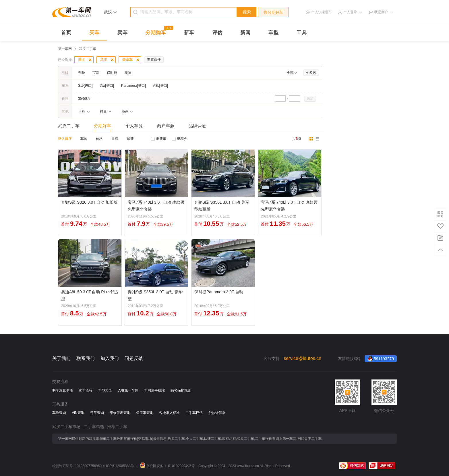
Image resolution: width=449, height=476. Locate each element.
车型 (274, 33)
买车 (94, 33)
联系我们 (86, 358)
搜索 (247, 12)
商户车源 (166, 126)
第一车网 (65, 49)
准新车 (161, 139)
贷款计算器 (217, 413)
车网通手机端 (154, 390)
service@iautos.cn (302, 358)
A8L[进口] (160, 86)
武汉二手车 (69, 126)
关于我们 (61, 358)
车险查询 (59, 413)
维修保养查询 (120, 413)
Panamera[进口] (133, 86)
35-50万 (84, 99)
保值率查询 (145, 413)
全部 (290, 73)
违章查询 (97, 413)
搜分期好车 (273, 12)
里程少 (182, 139)
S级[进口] (85, 86)
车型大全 (105, 390)
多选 (313, 73)
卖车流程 (86, 390)
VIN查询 (78, 413)
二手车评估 (194, 413)
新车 (189, 33)
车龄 (84, 139)
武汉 (104, 60)
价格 (99, 139)
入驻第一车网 (128, 390)
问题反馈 (134, 358)
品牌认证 (197, 126)
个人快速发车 (322, 12)
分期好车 (102, 126)
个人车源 (134, 126)
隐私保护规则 (181, 390)
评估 (217, 33)
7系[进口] (107, 86)
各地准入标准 (169, 413)
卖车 (123, 33)
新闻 (245, 33)
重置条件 (154, 59)
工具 (302, 33)
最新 (130, 139)
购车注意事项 (63, 390)
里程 (115, 139)
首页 (66, 33)
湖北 (82, 60)
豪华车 (127, 60)
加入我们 (110, 358)
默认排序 (65, 139)
